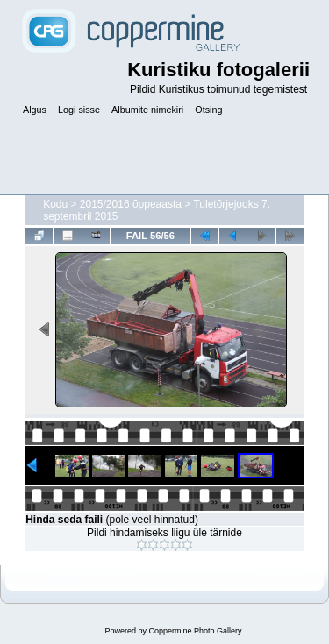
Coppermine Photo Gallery (195, 631)
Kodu (55, 204)
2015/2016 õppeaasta (131, 204)
